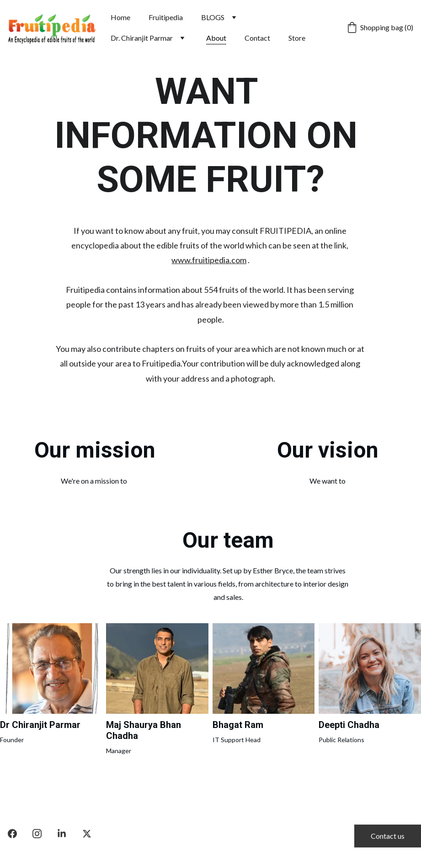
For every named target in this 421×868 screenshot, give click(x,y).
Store (297, 38)
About (216, 38)
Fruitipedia (166, 17)
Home (120, 17)
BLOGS (213, 17)
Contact (257, 38)
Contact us (388, 837)
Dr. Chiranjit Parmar (142, 38)
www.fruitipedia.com (209, 260)
